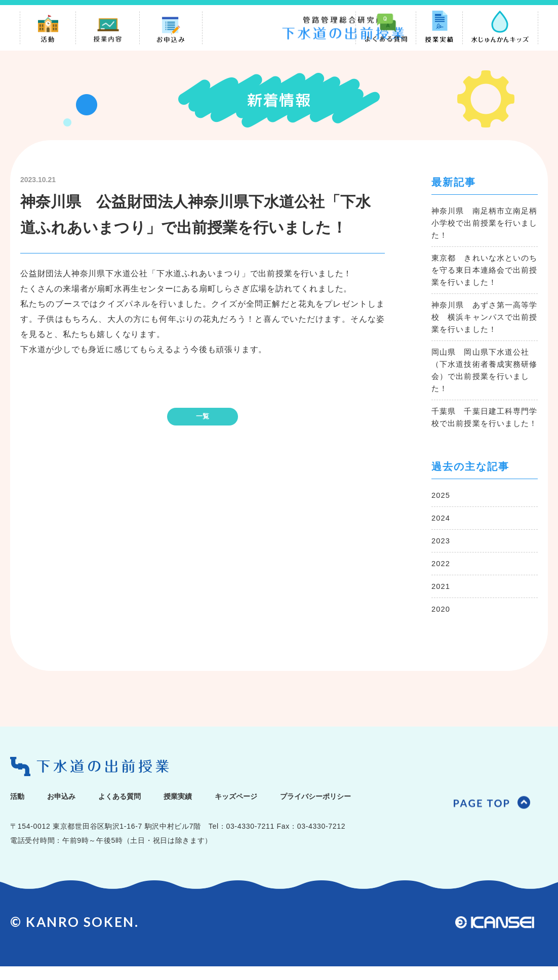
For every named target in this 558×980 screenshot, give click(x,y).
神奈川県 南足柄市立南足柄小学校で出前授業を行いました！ (484, 224)
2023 (442, 554)
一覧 (203, 416)
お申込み (69, 809)
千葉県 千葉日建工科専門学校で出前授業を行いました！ (484, 424)
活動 (19, 809)
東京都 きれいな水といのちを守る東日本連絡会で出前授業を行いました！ (484, 271)
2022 (442, 577)
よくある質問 (138, 809)
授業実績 (206, 809)
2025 (442, 508)
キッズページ (274, 809)
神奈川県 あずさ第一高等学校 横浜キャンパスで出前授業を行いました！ (484, 318)
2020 (442, 622)
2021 (442, 599)
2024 (442, 531)
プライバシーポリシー (370, 809)
